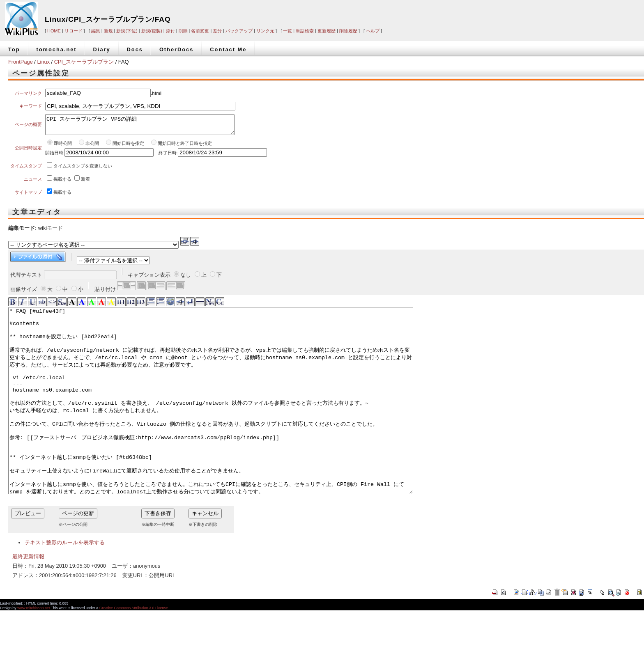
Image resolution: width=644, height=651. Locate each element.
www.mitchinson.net (33, 649)
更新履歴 (327, 31)
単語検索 (305, 31)
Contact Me (228, 49)
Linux (43, 62)
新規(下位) (127, 31)
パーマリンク (28, 93)
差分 (217, 31)
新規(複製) (152, 31)
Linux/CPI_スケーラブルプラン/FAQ (108, 19)
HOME (54, 31)
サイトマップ (28, 196)
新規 (108, 31)
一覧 (287, 31)
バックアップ (239, 31)
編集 (96, 31)
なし (186, 279)
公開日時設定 (28, 151)
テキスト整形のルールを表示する (65, 583)
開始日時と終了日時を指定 (185, 147)
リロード (74, 31)
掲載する (62, 183)
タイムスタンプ (26, 170)
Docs (135, 49)
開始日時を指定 (128, 147)
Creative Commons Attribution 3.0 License (134, 649)
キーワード (31, 106)
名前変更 (200, 31)
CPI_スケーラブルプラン (84, 62)
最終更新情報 (28, 597)
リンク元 (265, 31)
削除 (183, 31)
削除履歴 (348, 31)
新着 (85, 183)
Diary (102, 49)
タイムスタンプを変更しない (83, 170)
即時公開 (63, 147)
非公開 (93, 147)
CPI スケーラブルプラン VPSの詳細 (140, 126)
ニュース (33, 183)
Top (14, 49)
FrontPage (21, 62)
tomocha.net (57, 49)
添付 (170, 31)
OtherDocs (176, 49)
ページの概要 (28, 126)
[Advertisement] (519, 13)
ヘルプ (373, 31)
